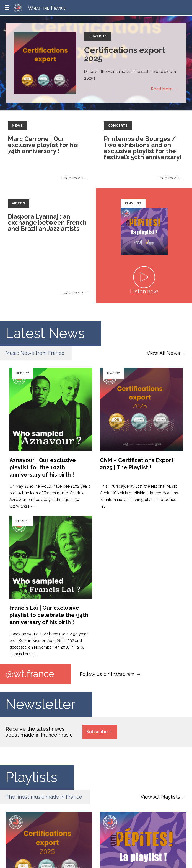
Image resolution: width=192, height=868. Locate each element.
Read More (162, 89)
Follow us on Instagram (107, 674)
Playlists (98, 36)
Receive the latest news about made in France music (39, 732)
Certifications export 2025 (125, 54)
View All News (163, 353)
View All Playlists (160, 797)
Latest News (45, 333)
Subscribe (97, 732)
